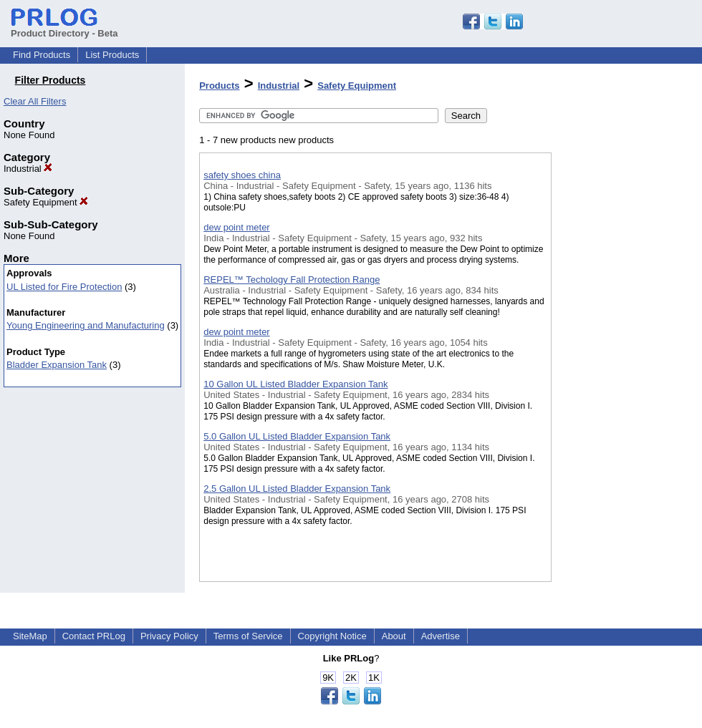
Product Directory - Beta (64, 28)
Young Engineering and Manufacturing (86, 325)
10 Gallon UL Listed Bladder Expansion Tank (295, 384)
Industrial (28, 169)
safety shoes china (242, 175)
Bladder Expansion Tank (57, 365)
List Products (112, 55)
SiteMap (30, 636)
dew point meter (237, 227)
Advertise (441, 636)
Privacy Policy (169, 636)
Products (219, 86)
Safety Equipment (46, 202)
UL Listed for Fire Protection (64, 287)
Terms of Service (248, 636)
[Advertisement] (623, 372)
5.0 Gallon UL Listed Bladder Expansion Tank (297, 436)
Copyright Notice (332, 636)
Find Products (42, 55)
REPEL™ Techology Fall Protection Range (292, 280)
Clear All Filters (35, 101)
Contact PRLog (94, 636)
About (394, 636)
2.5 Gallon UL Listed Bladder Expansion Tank (297, 489)
